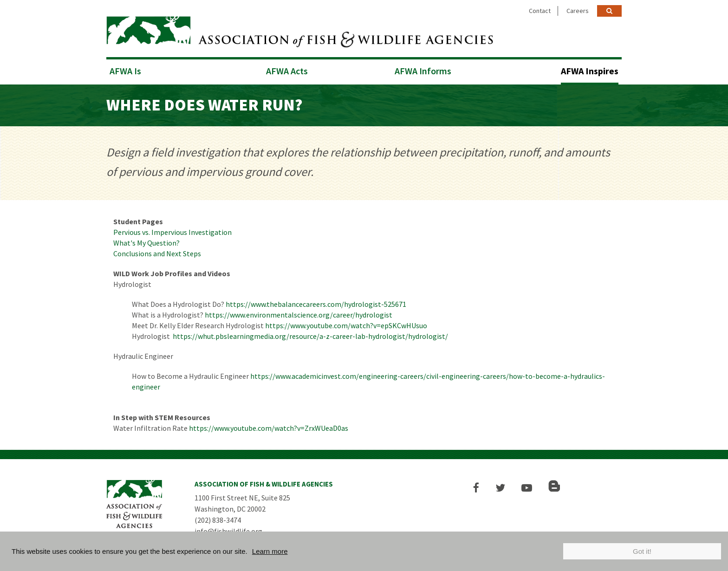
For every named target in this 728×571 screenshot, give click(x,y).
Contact (540, 11)
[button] (476, 488)
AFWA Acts (287, 71)
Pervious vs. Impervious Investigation (172, 232)
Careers (578, 11)
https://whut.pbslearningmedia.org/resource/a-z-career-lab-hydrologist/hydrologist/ (310, 336)
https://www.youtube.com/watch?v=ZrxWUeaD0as (269, 428)
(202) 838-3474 (218, 520)
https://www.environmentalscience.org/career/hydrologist (299, 315)
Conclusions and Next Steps (157, 253)
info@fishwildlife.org (228, 531)
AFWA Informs (423, 71)
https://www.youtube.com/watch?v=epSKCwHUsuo (346, 325)
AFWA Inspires (590, 71)
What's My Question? (146, 243)
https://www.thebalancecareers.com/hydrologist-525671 (316, 304)
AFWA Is (125, 71)
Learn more (270, 551)
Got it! (642, 551)
